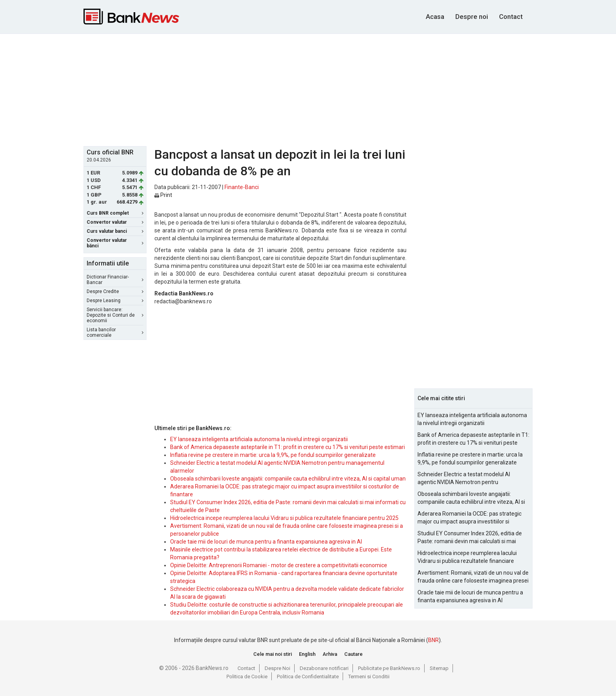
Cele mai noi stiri (273, 654)
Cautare (353, 654)
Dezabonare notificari (324, 668)
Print (163, 195)
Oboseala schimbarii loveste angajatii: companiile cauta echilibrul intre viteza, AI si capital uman (288, 479)
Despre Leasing (115, 301)
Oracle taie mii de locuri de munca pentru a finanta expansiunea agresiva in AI (266, 542)
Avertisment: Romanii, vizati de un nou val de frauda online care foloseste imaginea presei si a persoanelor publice (473, 577)
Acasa (435, 17)
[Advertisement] (308, 89)
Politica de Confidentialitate (308, 677)
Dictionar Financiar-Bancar (115, 280)
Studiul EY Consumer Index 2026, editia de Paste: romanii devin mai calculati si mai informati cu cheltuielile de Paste (470, 538)
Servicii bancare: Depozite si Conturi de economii (115, 315)
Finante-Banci (242, 187)
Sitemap (439, 668)
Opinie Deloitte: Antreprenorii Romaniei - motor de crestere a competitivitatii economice (279, 565)
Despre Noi (277, 668)
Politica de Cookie (247, 677)
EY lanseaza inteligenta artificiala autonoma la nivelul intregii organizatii (259, 439)
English (307, 654)
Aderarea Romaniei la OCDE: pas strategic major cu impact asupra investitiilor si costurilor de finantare (469, 518)
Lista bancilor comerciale (115, 332)
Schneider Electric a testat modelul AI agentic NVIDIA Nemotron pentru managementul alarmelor (464, 479)
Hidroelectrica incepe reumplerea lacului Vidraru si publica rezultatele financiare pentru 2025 (284, 518)
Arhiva (330, 654)
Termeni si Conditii (369, 677)
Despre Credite (115, 291)
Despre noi (472, 17)
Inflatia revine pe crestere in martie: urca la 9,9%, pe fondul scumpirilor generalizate (273, 455)
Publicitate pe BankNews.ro (389, 668)
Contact (511, 17)
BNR (433, 640)
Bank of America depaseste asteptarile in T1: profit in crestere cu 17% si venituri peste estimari (288, 447)
